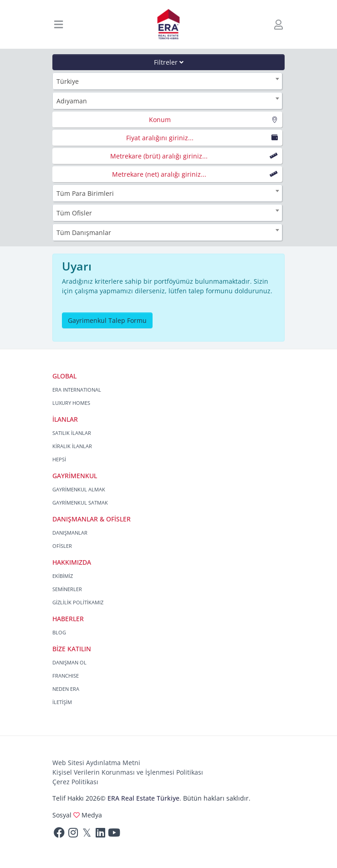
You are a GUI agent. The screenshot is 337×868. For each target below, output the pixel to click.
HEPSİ (59, 459)
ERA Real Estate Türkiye (143, 798)
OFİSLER (62, 546)
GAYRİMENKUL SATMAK (80, 503)
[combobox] (167, 81)
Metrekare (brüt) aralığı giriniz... (159, 156)
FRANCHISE (66, 676)
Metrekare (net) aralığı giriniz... (159, 174)
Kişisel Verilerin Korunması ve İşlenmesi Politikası (128, 772)
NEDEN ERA (66, 689)
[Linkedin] (100, 835)
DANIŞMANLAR (70, 533)
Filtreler (169, 62)
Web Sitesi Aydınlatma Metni (96, 763)
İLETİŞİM (62, 702)
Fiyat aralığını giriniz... (160, 138)
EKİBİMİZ (63, 576)
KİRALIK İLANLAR (72, 446)
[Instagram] (73, 835)
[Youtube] (114, 835)
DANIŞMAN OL (69, 662)
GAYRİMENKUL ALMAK (79, 489)
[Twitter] (87, 835)
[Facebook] (59, 835)
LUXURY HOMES (71, 403)
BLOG (59, 632)
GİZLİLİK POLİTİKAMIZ (78, 602)
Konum (160, 120)
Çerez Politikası (75, 782)
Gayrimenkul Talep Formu (107, 320)
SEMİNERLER (67, 589)
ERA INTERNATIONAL (77, 390)
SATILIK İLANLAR (72, 433)
